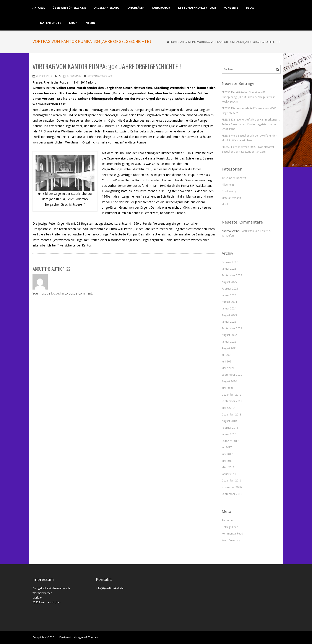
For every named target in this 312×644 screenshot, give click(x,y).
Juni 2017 (227, 454)
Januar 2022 (229, 342)
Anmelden (228, 520)
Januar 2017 (229, 474)
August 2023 (229, 315)
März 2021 (228, 368)
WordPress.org (231, 540)
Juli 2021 (227, 355)
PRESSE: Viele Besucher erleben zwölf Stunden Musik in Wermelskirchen (249, 138)
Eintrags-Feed (230, 527)
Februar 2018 (230, 428)
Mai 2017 (227, 461)
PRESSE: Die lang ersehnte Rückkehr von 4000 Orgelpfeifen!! (249, 111)
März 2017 (228, 467)
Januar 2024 (229, 308)
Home (174, 42)
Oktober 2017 (230, 441)
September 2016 (232, 494)
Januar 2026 (229, 269)
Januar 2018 (229, 434)
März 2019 (228, 408)
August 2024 (229, 302)
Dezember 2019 (232, 395)
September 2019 (232, 401)
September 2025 (232, 275)
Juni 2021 (227, 361)
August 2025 (229, 282)
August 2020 (229, 381)
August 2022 (229, 335)
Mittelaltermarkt (231, 198)
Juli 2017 (227, 447)
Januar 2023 (229, 322)
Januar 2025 (229, 295)
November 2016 (232, 487)
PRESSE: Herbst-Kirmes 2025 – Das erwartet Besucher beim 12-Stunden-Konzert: (248, 149)
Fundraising (229, 191)
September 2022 (232, 328)
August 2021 (229, 348)
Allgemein (188, 42)
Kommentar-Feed (232, 534)
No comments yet (100, 76)
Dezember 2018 (232, 415)
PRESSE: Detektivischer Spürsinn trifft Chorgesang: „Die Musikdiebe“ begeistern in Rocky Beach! (249, 97)
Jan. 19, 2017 (44, 76)
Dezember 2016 (232, 481)
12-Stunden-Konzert (234, 178)
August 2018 (229, 421)
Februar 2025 (230, 289)
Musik (225, 204)
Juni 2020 (227, 388)
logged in (58, 293)
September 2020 (232, 375)
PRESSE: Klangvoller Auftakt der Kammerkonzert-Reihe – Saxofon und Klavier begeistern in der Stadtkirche (251, 124)
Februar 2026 (230, 262)
